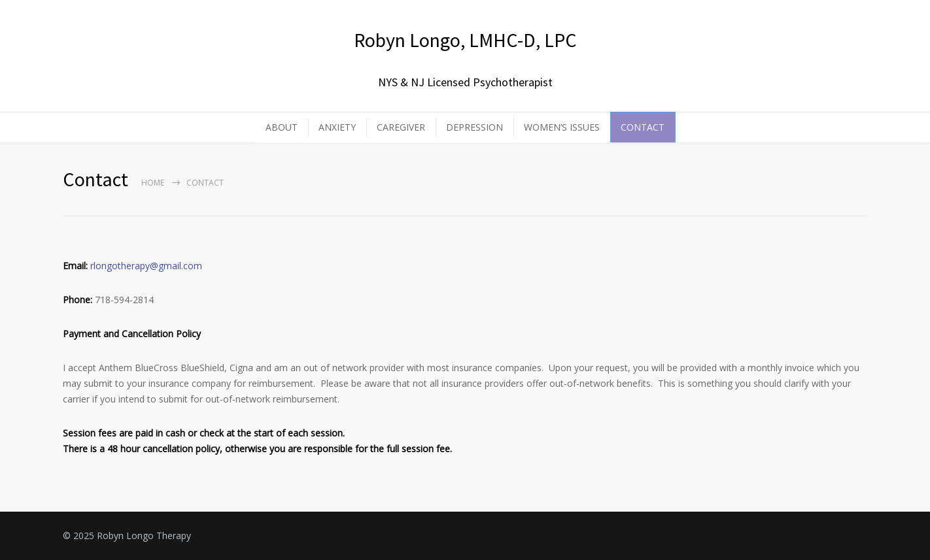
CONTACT (643, 127)
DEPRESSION (474, 127)
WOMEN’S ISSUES (562, 127)
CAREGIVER (401, 127)
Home (153, 183)
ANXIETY (337, 127)
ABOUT (282, 127)
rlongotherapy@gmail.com (146, 266)
